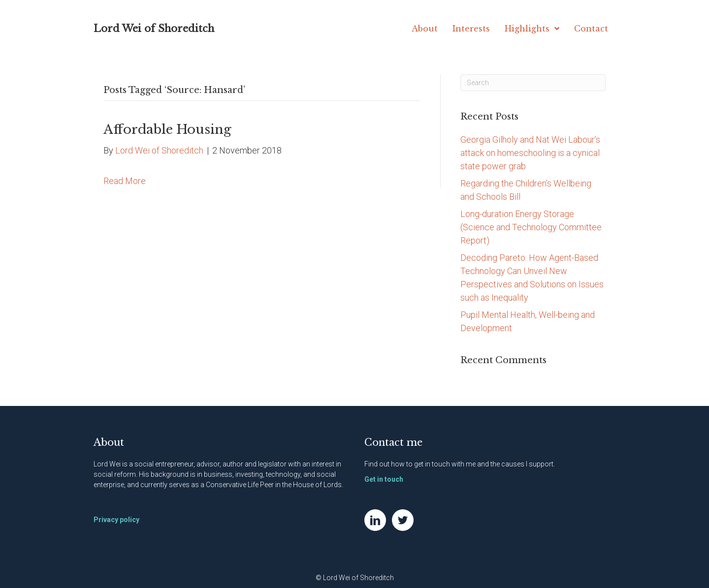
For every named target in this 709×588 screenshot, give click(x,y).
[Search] (533, 83)
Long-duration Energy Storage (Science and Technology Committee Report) (531, 227)
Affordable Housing (167, 129)
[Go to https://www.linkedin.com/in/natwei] (375, 520)
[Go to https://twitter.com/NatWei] (403, 520)
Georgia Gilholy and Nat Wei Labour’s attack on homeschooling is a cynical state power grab (530, 153)
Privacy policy (116, 520)
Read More (125, 181)
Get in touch (384, 479)
